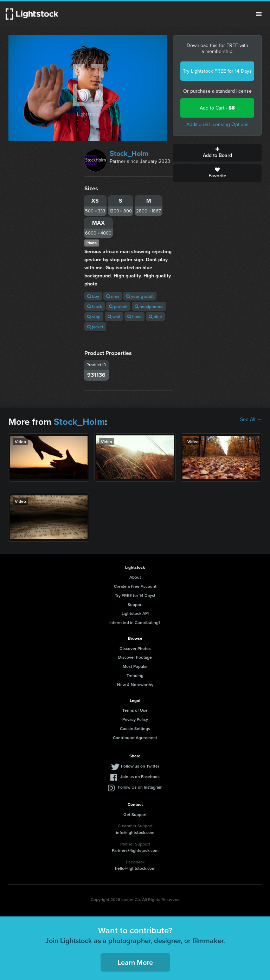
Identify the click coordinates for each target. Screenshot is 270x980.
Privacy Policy (135, 719)
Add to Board (217, 153)
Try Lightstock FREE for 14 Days (217, 71)
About (135, 577)
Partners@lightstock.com (135, 850)
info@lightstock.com (135, 832)
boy (93, 296)
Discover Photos (135, 648)
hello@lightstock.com (135, 868)
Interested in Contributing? (135, 622)
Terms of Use (135, 710)
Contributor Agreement (135, 738)
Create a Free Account (135, 586)
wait (114, 317)
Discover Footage (135, 657)
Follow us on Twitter (140, 766)
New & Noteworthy (135, 685)
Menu (259, 14)
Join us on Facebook (140, 777)
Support (135, 604)
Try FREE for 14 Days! (135, 595)
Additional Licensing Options (217, 124)
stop (94, 317)
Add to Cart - (217, 108)
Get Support (135, 814)
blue (155, 317)
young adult (140, 296)
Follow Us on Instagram (140, 787)
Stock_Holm (129, 153)
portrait (118, 306)
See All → (251, 420)
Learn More (135, 962)
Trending (135, 675)
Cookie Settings (135, 728)
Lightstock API (135, 613)
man (113, 296)
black (95, 306)
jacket (95, 327)
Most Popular (135, 666)
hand (134, 317)
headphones (149, 306)
